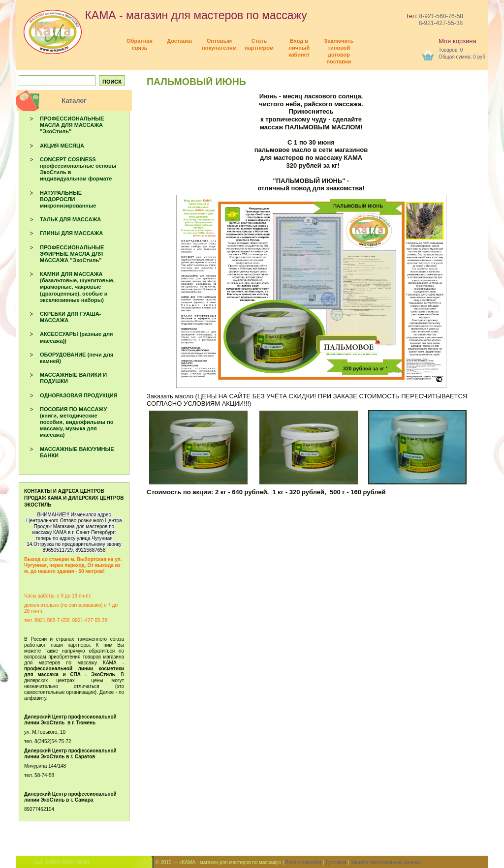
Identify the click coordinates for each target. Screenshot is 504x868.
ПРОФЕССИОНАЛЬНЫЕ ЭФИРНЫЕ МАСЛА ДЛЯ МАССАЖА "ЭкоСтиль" (72, 254)
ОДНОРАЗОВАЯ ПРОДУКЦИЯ (79, 395)
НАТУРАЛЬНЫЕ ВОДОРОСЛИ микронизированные (68, 199)
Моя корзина (457, 41)
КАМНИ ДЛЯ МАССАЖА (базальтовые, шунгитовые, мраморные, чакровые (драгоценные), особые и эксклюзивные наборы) (77, 287)
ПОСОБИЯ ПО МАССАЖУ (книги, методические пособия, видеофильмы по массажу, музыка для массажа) (77, 422)
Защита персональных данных (386, 862)
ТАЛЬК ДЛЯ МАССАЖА (70, 219)
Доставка (336, 862)
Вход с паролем (303, 862)
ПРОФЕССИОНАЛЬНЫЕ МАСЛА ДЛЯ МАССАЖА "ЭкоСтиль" (72, 125)
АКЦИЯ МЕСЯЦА (62, 146)
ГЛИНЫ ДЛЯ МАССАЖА (71, 233)
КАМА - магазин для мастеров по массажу (165, 15)
